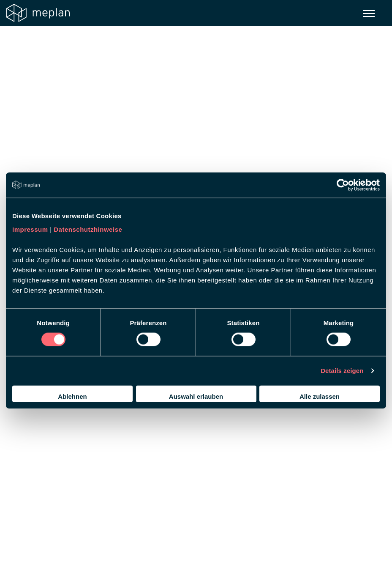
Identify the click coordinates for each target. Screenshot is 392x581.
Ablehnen (72, 396)
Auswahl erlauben (196, 396)
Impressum (30, 229)
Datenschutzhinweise (88, 229)
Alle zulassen (320, 396)
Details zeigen (342, 371)
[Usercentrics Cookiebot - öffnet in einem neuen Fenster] (343, 185)
